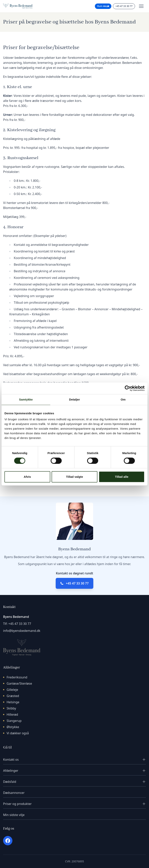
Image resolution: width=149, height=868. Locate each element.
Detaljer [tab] (74, 399)
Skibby (11, 708)
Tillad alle (122, 477)
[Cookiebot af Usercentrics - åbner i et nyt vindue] (128, 388)
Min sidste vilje (14, 815)
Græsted (13, 696)
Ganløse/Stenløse (19, 683)
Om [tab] (123, 399)
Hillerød (12, 715)
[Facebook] (8, 841)
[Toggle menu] (141, 6)
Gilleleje (12, 690)
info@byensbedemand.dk (22, 631)
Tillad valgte (74, 477)
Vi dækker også (18, 733)
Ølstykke (13, 727)
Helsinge (13, 702)
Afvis (27, 477)
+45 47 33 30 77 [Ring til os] (124, 6)
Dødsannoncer (14, 793)
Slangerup (14, 721)
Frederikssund (17, 677)
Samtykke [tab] (26, 399)
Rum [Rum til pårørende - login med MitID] (103, 6)
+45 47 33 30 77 (77, 583)
